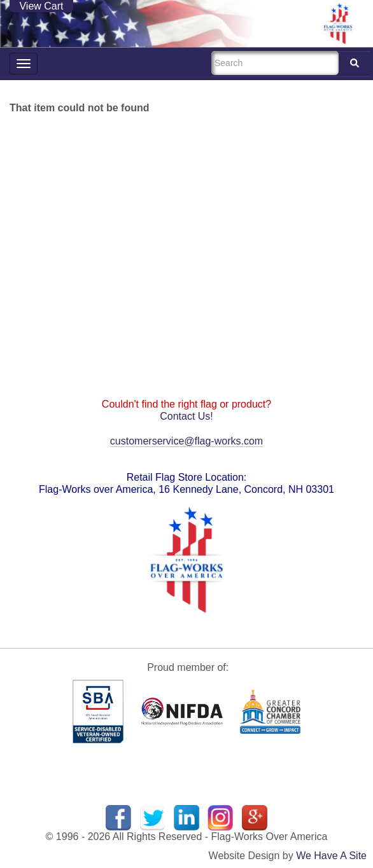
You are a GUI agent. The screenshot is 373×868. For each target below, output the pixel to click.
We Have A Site (331, 856)
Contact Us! (186, 416)
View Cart (41, 6)
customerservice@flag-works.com (186, 441)
